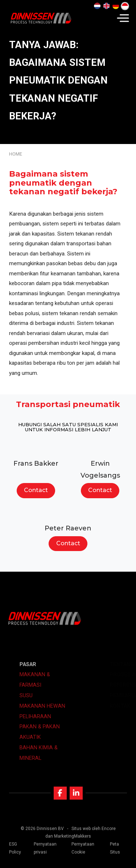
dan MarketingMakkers (68, 836)
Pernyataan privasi (45, 848)
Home (16, 154)
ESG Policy (15, 848)
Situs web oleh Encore (94, 829)
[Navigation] (123, 18)
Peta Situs (115, 848)
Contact (36, 490)
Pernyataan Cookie (83, 848)
